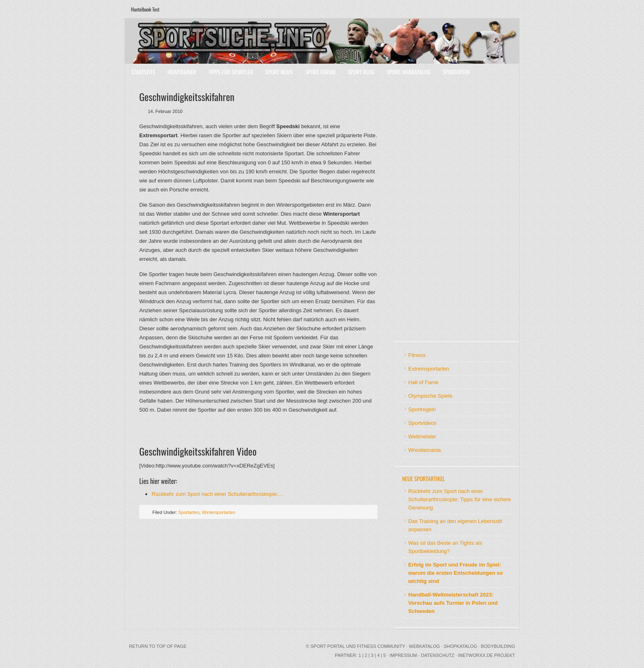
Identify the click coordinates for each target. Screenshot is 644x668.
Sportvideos (422, 423)
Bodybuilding (498, 646)
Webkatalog (424, 646)
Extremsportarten (429, 369)
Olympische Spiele (430, 396)
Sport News (279, 72)
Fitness (417, 355)
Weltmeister (422, 437)
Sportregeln (422, 409)
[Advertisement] (427, 210)
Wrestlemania (424, 450)
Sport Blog (361, 72)
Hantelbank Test (145, 9)
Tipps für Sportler (231, 72)
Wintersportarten (218, 512)
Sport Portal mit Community (322, 41)
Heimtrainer (182, 72)
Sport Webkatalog (409, 72)
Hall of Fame (423, 382)
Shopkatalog (460, 646)
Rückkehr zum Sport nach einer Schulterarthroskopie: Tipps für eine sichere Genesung (460, 499)
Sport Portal (328, 646)
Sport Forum (320, 72)
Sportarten (456, 72)
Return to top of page (158, 646)
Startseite (143, 72)
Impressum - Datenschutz (422, 655)
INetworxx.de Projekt (486, 655)
